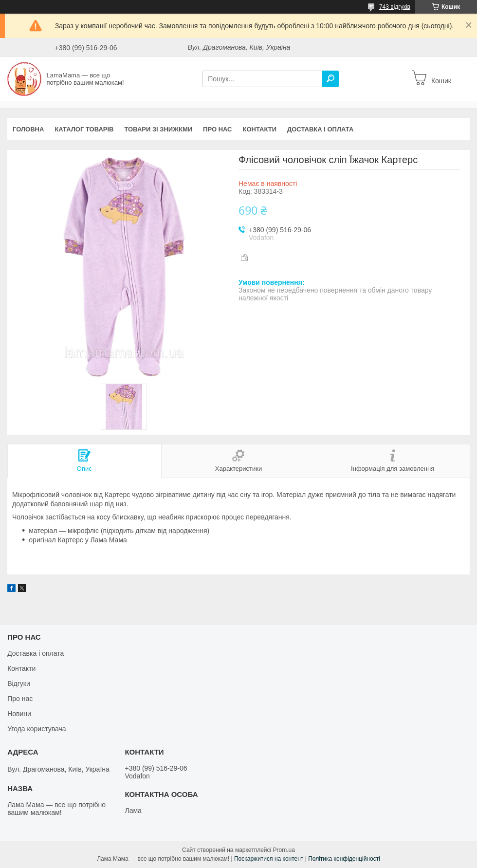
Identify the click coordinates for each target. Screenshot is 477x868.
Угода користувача (37, 729)
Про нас (217, 129)
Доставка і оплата (320, 129)
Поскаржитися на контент (269, 859)
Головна (28, 129)
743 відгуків (395, 7)
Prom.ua (284, 850)
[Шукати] (330, 79)
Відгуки (19, 683)
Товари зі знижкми (158, 129)
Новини (19, 714)
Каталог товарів (84, 129)
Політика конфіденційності (344, 859)
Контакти (260, 129)
